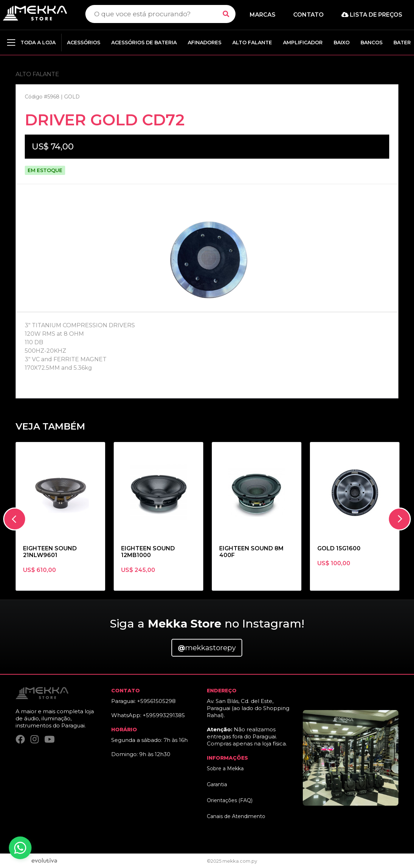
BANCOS (372, 42)
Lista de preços (372, 15)
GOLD (72, 97)
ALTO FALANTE (252, 42)
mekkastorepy (207, 648)
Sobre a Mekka (225, 768)
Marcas (263, 15)
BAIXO (342, 42)
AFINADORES (205, 42)
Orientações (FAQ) (230, 800)
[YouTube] (49, 740)
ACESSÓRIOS (84, 42)
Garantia (217, 784)
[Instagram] (35, 740)
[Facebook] (20, 740)
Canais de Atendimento (236, 816)
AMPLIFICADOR (303, 42)
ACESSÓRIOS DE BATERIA (144, 42)
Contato (308, 15)
